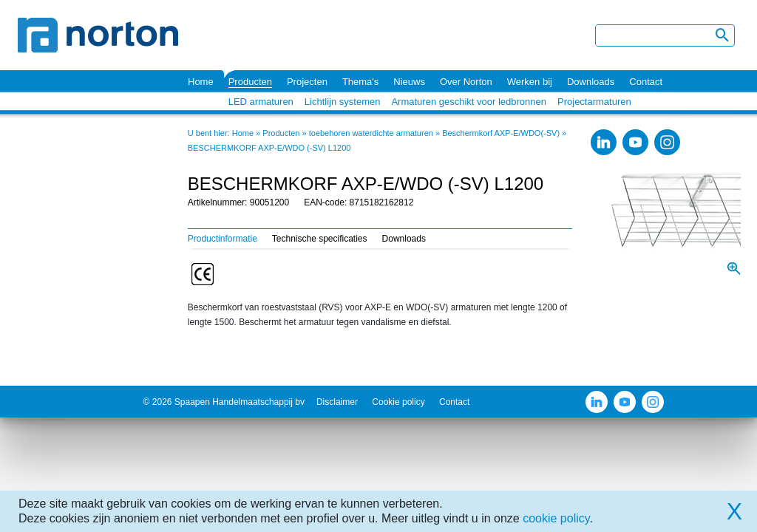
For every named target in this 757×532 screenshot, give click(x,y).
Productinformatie (223, 239)
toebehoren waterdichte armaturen (371, 133)
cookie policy (556, 518)
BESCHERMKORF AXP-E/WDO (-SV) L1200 (269, 148)
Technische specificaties (320, 239)
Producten (250, 82)
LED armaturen (261, 102)
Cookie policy (398, 402)
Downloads (591, 82)
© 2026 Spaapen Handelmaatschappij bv (224, 402)
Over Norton (466, 82)
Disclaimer (337, 402)
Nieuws (409, 82)
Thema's (360, 82)
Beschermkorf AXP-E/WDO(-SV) (501, 133)
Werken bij (530, 82)
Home (201, 82)
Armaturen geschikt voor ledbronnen (469, 102)
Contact (646, 82)
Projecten (307, 82)
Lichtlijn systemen (343, 102)
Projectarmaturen (594, 102)
